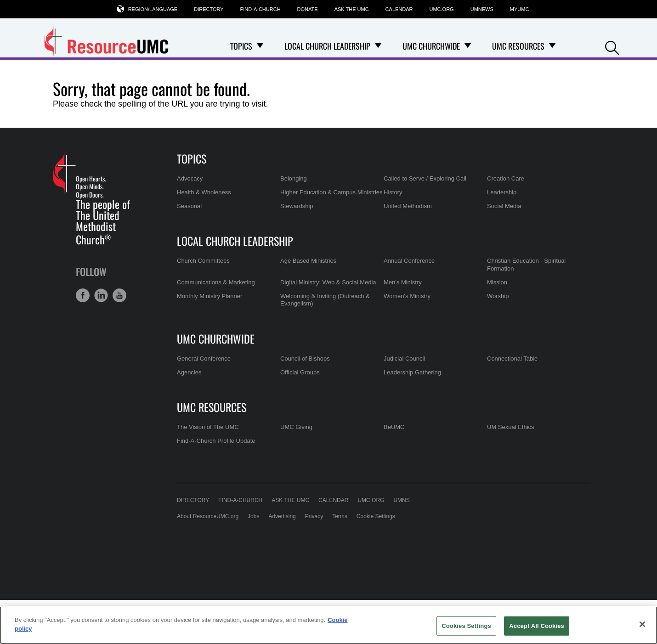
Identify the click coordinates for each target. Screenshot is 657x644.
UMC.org (442, 9)
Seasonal (189, 206)
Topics (192, 158)
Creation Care (506, 178)
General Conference (204, 359)
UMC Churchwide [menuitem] (431, 46)
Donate (308, 9)
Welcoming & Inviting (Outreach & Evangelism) (325, 300)
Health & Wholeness (204, 192)
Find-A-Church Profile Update (216, 441)
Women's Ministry (407, 296)
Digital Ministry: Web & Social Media (328, 282)
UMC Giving (296, 427)
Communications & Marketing (216, 282)
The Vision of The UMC (208, 427)
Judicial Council (404, 359)
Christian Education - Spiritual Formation (526, 264)
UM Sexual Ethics (511, 427)
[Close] (642, 624)
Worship (498, 296)
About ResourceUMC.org (208, 516)
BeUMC (394, 427)
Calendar (399, 9)
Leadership (502, 192)
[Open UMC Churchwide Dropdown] (468, 46)
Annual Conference (409, 261)
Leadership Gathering (412, 372)
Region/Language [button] (153, 9)
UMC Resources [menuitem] (518, 46)
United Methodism (408, 206)
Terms (340, 516)
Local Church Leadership (235, 241)
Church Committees (203, 261)
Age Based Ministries (308, 261)
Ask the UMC (352, 9)
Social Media (504, 206)
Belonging (294, 178)
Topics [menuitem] (241, 46)
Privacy (314, 516)
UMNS (401, 500)
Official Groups (300, 372)
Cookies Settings (466, 626)
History (393, 192)
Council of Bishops (305, 359)
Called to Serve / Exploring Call (425, 178)
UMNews (482, 9)
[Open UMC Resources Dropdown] (552, 46)
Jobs (253, 516)
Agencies (189, 372)
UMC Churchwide (216, 339)
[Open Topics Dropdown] (260, 46)
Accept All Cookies (537, 626)
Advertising (282, 516)
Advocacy (190, 178)
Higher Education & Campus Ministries (331, 192)
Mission (497, 282)
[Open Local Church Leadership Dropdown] (378, 46)
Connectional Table (512, 359)
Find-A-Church (261, 9)
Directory (209, 9)
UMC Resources (212, 407)
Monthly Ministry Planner (210, 296)
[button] (612, 47)
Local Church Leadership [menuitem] (327, 46)
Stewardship (297, 206)
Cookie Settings (376, 516)
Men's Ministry (403, 282)
